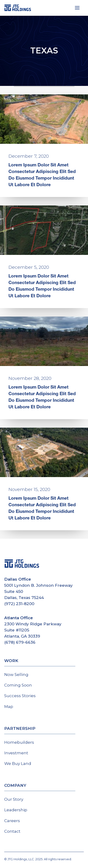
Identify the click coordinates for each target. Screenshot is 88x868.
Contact (12, 831)
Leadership (16, 810)
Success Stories (20, 696)
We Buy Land (18, 764)
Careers (12, 821)
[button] (77, 8)
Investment (16, 753)
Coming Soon (18, 685)
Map (9, 707)
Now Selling (16, 675)
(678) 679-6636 (20, 642)
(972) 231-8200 (19, 604)
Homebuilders (19, 742)
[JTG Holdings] (18, 8)
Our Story (14, 799)
